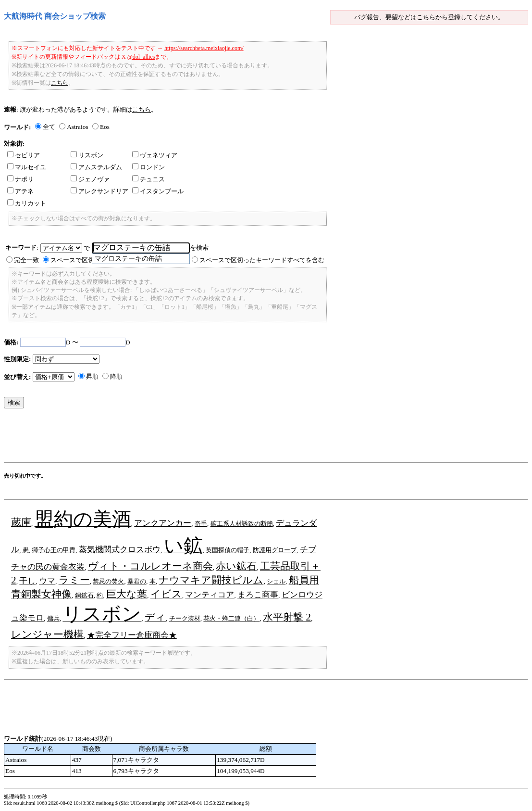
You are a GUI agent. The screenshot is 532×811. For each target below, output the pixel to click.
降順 (116, 376)
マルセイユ (27, 167)
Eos (105, 127)
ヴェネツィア (155, 155)
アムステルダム (96, 167)
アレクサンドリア (99, 191)
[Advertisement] (179, 438)
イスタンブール (158, 191)
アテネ (20, 191)
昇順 (92, 376)
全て (49, 127)
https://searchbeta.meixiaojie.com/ (204, 48)
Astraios (77, 127)
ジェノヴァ (90, 179)
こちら (426, 17)
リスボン (87, 155)
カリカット (27, 203)
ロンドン (148, 167)
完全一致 (26, 260)
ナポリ (20, 179)
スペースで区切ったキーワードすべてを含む (262, 260)
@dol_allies (141, 57)
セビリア (24, 155)
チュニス (148, 179)
